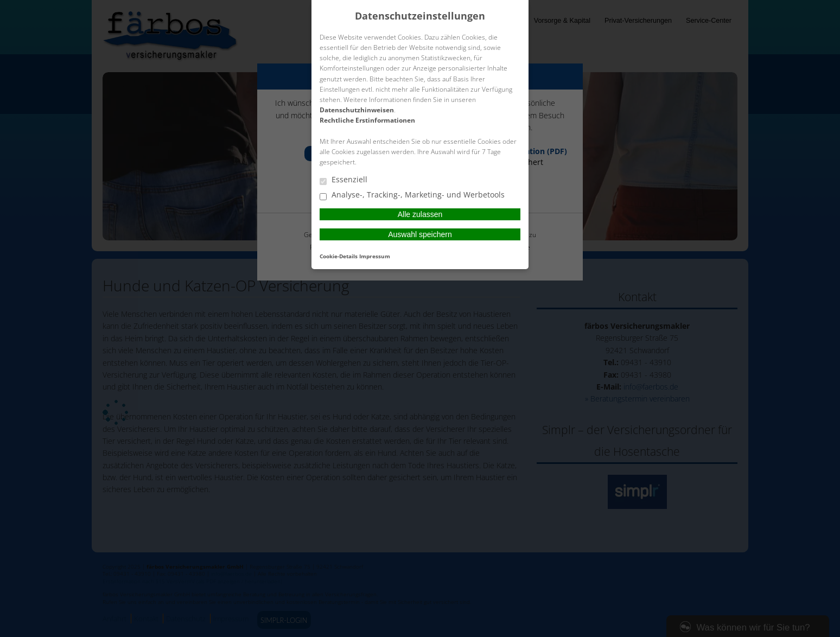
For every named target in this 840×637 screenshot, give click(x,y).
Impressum (375, 256)
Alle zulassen (420, 214)
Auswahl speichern (420, 234)
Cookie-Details (339, 256)
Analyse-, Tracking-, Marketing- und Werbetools (412, 195)
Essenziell (343, 180)
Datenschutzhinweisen (357, 110)
